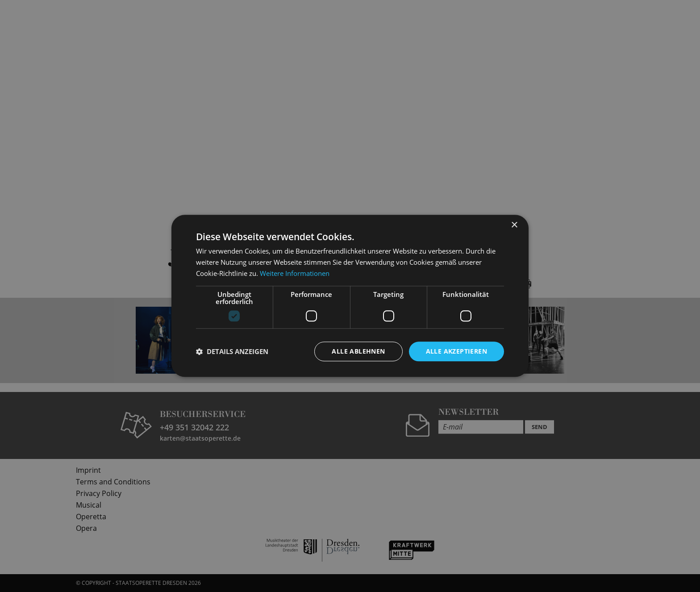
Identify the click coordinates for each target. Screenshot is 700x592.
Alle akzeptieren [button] (456, 351)
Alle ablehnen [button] (358, 351)
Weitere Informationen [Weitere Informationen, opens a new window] (295, 273)
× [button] (514, 225)
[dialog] (350, 296)
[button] (232, 351)
